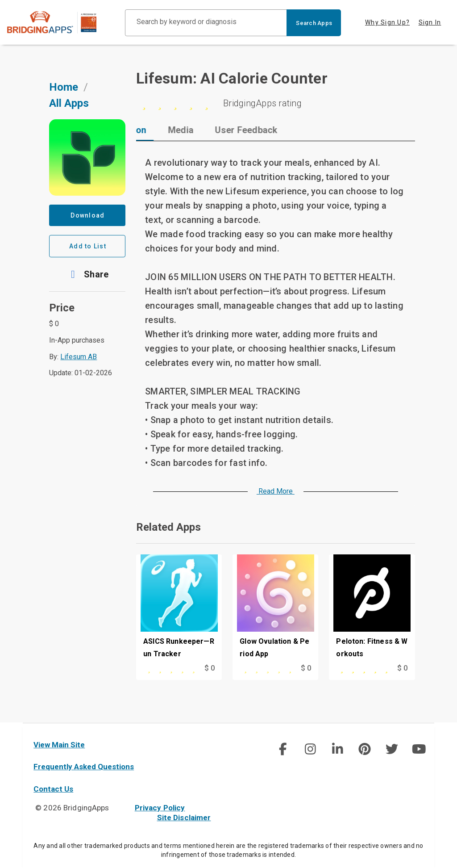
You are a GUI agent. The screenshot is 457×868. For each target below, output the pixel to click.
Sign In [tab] (430, 22)
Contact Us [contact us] (53, 789)
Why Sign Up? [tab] (387, 22)
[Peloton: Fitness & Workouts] (372, 608)
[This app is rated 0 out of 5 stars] (167, 668)
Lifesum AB (79, 357)
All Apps (69, 103)
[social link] (283, 749)
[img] (283, 749)
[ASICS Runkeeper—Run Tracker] (179, 608)
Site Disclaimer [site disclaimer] (184, 818)
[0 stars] (275, 103)
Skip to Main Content (0, 0)
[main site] (59, 22)
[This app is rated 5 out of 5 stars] (360, 668)
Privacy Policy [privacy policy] (160, 808)
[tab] (174, 130)
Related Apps (168, 527)
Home (64, 87)
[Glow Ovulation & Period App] (275, 608)
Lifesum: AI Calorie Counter (232, 78)
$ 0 (210, 668)
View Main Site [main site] (59, 745)
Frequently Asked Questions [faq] (84, 767)
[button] (87, 274)
